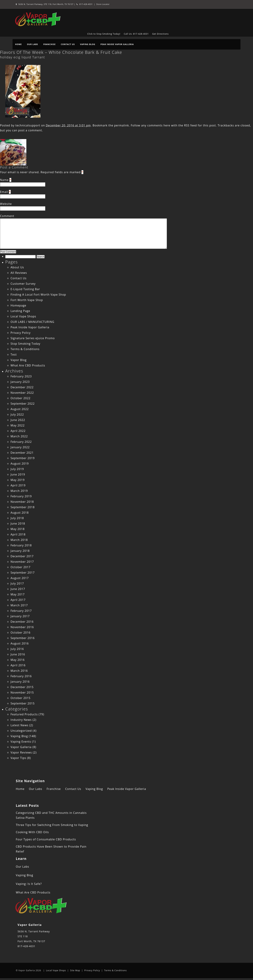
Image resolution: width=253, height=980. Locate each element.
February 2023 (21, 376)
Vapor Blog (19, 360)
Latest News (19, 725)
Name (4, 180)
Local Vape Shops (23, 316)
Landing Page (20, 311)
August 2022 (20, 409)
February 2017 (21, 611)
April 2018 (18, 534)
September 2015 (23, 703)
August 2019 (20, 464)
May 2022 (18, 425)
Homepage (18, 305)
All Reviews (19, 273)
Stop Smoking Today (25, 344)
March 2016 (19, 671)
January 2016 (20, 682)
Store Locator (103, 4)
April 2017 (18, 600)
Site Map (75, 970)
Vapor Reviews (21, 752)
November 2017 (22, 562)
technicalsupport (28, 125)
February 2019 (21, 496)
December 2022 (22, 387)
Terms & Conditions (25, 349)
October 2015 (21, 698)
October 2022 (21, 398)
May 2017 (18, 594)
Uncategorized (21, 731)
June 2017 (18, 589)
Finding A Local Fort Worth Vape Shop (38, 295)
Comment (7, 216)
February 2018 (21, 545)
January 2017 (20, 616)
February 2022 (21, 442)
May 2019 (18, 480)
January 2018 (20, 551)
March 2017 (19, 605)
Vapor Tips (18, 758)
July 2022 (17, 414)
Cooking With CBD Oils (32, 832)
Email (4, 192)
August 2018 (20, 513)
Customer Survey (23, 284)
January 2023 (20, 382)
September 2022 (23, 404)
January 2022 (20, 447)
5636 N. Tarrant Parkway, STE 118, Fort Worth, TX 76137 (45, 4)
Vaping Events (21, 742)
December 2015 (22, 687)
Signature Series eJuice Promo (33, 338)
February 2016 (21, 676)
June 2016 (18, 654)
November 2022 (22, 393)
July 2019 (17, 469)
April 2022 (18, 431)
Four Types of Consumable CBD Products (46, 839)
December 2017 (22, 556)
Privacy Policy (21, 333)
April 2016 (18, 665)
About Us (17, 267)
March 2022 (19, 436)
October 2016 (21, 633)
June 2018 (18, 523)
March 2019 (19, 491)
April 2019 (18, 485)
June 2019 (18, 474)
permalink (122, 125)
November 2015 (22, 692)
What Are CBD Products (28, 365)
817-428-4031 (85, 4)
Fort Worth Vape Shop (27, 300)
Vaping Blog (88, 44)
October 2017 (21, 567)
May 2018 (18, 529)
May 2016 (18, 660)
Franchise (49, 44)
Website (6, 204)
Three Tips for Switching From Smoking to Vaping (52, 825)
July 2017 (17, 583)
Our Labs (33, 44)
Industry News (21, 720)
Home (18, 44)
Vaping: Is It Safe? (29, 884)
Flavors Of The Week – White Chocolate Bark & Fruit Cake (61, 52)
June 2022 (18, 420)
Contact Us (68, 44)
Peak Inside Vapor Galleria (117, 44)
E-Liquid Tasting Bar (25, 289)
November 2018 (22, 502)
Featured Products (24, 714)
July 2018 (17, 518)
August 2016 (20, 643)
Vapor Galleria (21, 747)
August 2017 (20, 578)
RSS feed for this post (200, 125)
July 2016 (17, 649)
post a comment (30, 130)
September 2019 (23, 458)
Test (14, 355)
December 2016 (22, 622)
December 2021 (22, 453)
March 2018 (19, 540)
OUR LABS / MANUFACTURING (32, 322)
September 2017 (23, 573)
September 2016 (23, 638)
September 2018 (23, 507)
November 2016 (22, 627)
